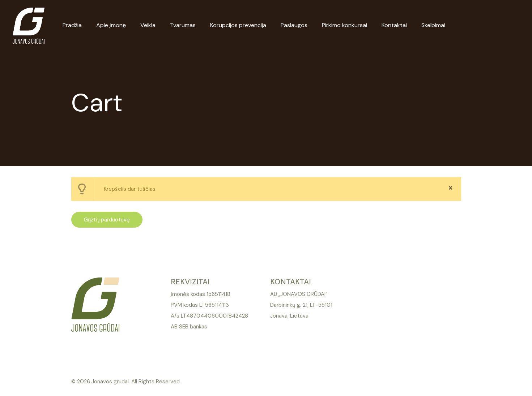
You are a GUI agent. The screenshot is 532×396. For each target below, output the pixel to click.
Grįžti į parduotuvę (107, 220)
